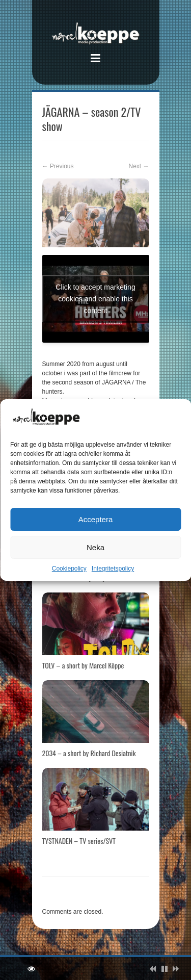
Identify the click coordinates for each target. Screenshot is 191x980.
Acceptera (96, 519)
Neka (95, 547)
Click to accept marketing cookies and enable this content (95, 298)
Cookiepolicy (69, 569)
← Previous (58, 166)
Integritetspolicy (113, 569)
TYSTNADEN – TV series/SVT (79, 841)
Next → (139, 166)
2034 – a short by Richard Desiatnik (89, 753)
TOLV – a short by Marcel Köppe (83, 665)
